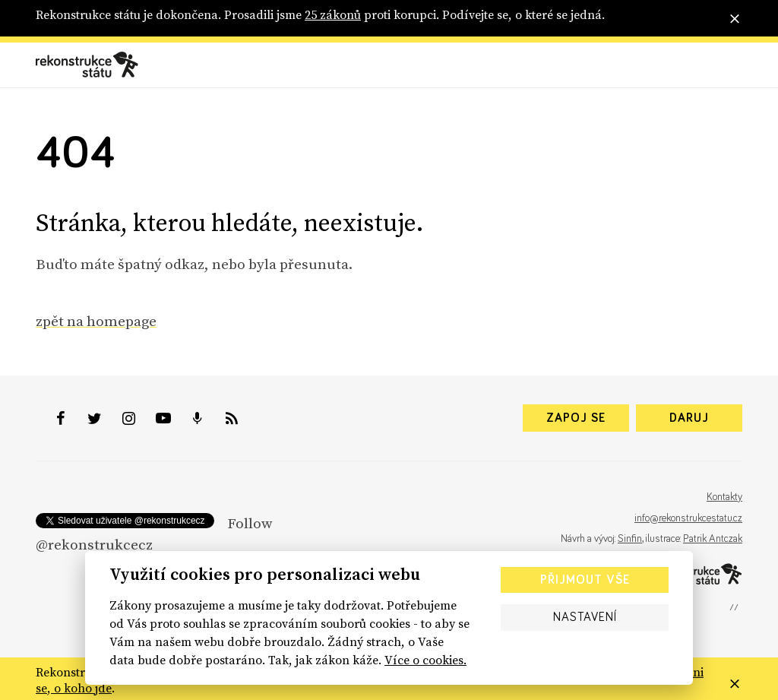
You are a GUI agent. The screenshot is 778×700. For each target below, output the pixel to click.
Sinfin (630, 539)
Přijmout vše (585, 580)
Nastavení (585, 617)
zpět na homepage (96, 321)
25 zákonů (333, 14)
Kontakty (724, 497)
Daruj (689, 418)
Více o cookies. (425, 660)
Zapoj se (576, 418)
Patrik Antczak (713, 539)
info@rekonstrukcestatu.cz (688, 518)
